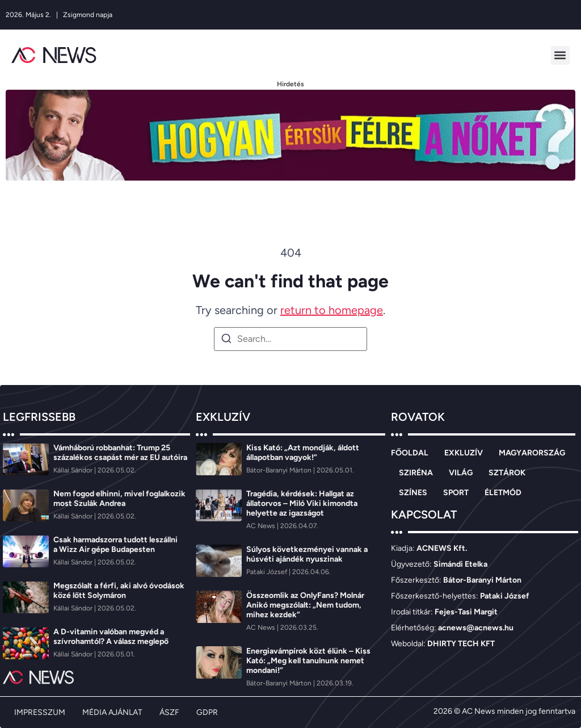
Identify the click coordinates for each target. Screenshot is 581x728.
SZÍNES (413, 493)
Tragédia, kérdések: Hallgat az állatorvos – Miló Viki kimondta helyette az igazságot (302, 503)
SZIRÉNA (416, 473)
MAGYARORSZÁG (532, 453)
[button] (560, 55)
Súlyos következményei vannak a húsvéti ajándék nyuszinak (307, 554)
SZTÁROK (507, 473)
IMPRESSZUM (40, 712)
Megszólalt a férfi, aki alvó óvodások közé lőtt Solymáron (119, 591)
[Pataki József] (268, 572)
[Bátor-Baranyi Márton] (280, 470)
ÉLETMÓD (503, 493)
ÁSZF (169, 712)
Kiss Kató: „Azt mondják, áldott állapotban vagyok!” (303, 453)
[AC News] (262, 526)
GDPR (207, 712)
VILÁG (461, 473)
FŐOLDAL (410, 453)
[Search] (226, 340)
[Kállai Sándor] (74, 470)
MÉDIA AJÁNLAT (112, 712)
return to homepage (332, 310)
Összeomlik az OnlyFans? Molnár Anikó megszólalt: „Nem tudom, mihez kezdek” (305, 605)
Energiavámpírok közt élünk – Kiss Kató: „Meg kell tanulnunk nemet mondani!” (308, 661)
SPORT (456, 493)
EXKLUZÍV (464, 453)
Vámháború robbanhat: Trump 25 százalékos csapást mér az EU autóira (121, 453)
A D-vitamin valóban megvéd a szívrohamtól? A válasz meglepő (111, 637)
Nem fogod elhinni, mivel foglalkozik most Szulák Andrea (119, 499)
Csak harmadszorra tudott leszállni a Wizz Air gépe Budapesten (115, 545)
